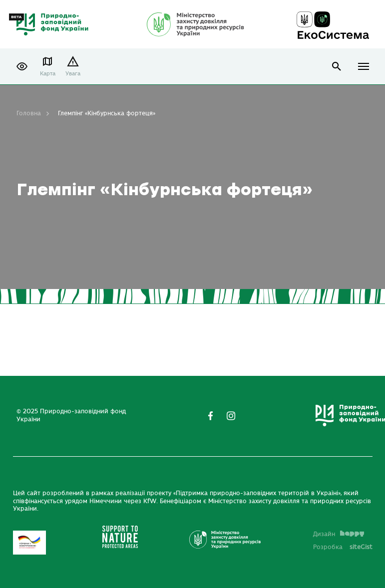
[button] (22, 66)
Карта (48, 74)
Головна (29, 113)
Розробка (343, 547)
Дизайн (339, 534)
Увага (73, 74)
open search (337, 67)
